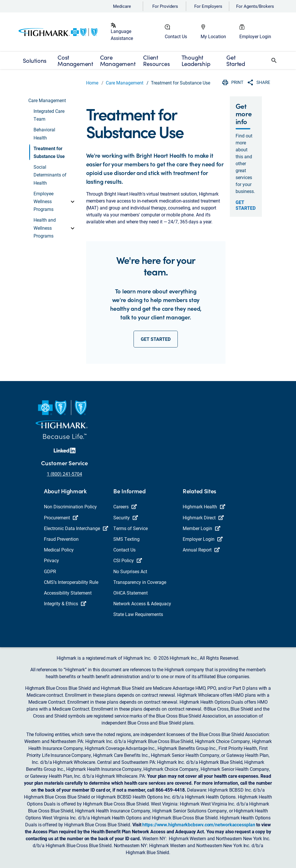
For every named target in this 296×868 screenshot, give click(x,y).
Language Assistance (122, 35)
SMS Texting (126, 539)
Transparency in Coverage (140, 582)
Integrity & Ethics (65, 603)
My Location (213, 36)
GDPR (50, 571)
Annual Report (201, 550)
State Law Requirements (138, 614)
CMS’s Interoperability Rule (71, 582)
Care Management (125, 83)
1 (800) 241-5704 (64, 474)
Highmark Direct (203, 517)
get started (156, 339)
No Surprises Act (130, 571)
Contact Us (176, 36)
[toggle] (73, 201)
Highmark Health (204, 506)
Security (126, 517)
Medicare (122, 6)
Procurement (61, 517)
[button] (274, 60)
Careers (125, 506)
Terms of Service (131, 528)
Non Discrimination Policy (70, 506)
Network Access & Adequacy (142, 603)
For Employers (208, 6)
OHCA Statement (131, 593)
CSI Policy (128, 560)
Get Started (246, 205)
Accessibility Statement (68, 593)
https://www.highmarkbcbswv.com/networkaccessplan (199, 824)
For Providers (165, 6)
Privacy (51, 560)
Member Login (201, 528)
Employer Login (255, 36)
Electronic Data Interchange (76, 528)
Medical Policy (59, 550)
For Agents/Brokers (255, 6)
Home (92, 83)
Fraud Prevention (61, 539)
